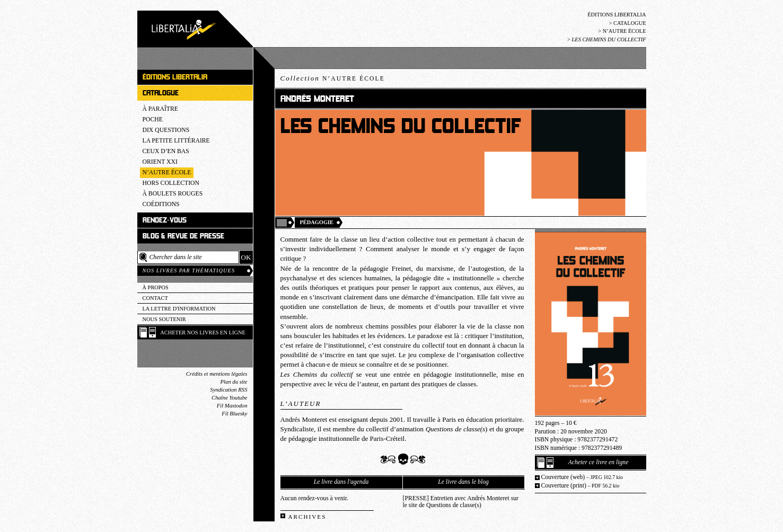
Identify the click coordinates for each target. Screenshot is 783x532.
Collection (333, 78)
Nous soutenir (164, 319)
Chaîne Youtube (229, 398)
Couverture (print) (580, 486)
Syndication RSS (228, 390)
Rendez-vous (165, 220)
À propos (156, 287)
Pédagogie (317, 222)
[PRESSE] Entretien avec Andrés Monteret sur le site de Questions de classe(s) (461, 502)
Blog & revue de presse (183, 236)
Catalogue (630, 23)
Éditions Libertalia (617, 15)
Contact (155, 298)
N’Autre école (624, 31)
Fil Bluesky (234, 414)
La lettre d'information (179, 309)
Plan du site (234, 382)
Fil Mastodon (232, 406)
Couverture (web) (582, 477)
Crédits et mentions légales (217, 374)
